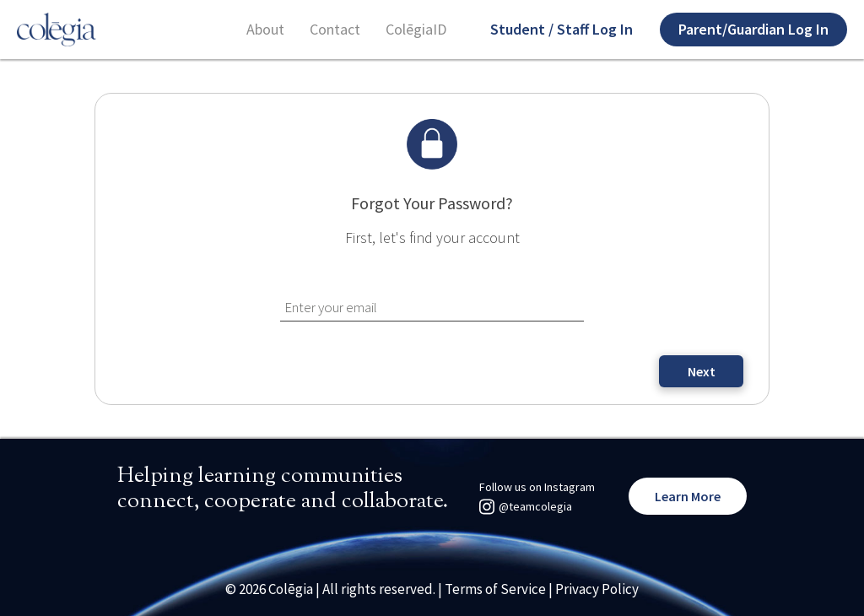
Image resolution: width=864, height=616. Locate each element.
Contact (335, 30)
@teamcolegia (535, 506)
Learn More (688, 496)
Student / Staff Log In (562, 29)
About (265, 30)
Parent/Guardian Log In (753, 29)
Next (702, 371)
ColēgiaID (416, 30)
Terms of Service (495, 589)
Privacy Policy (597, 589)
